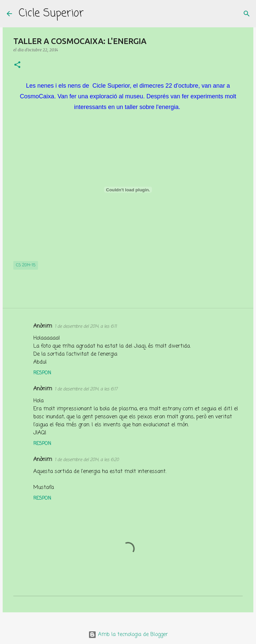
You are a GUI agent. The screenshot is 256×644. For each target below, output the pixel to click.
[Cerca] (93, 14)
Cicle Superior (51, 13)
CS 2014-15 (26, 265)
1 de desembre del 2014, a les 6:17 (86, 389)
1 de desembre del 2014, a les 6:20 (87, 460)
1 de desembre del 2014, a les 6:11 (86, 326)
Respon (42, 373)
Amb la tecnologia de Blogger (128, 635)
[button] (17, 65)
